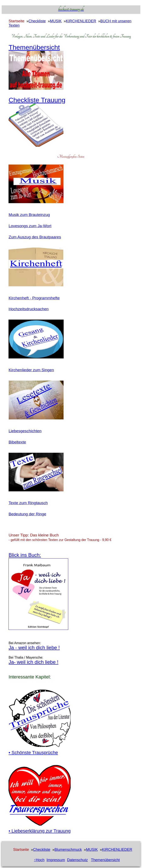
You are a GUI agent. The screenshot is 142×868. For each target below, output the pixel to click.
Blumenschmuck (68, 850)
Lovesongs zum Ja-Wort (30, 226)
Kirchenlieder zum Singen (31, 370)
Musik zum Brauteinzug (29, 215)
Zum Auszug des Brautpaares (35, 237)
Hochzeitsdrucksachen (29, 309)
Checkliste (37, 21)
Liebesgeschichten (25, 431)
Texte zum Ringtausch (28, 503)
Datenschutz (78, 860)
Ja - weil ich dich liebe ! (34, 648)
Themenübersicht (105, 860)
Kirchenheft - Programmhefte (34, 298)
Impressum (56, 860)
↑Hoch (39, 860)
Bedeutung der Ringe (27, 514)
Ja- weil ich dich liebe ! (33, 662)
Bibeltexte (17, 442)
